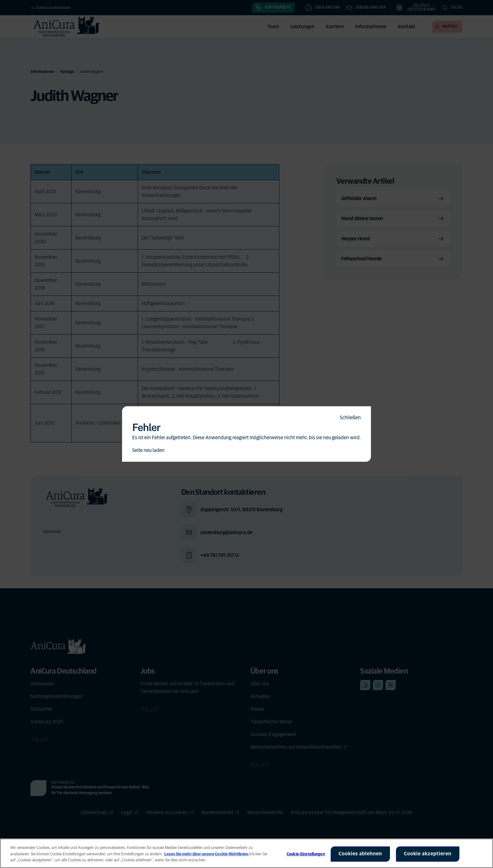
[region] (246, 853)
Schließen (350, 418)
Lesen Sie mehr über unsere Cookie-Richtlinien (207, 854)
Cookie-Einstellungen (306, 854)
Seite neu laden (148, 450)
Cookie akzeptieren (428, 854)
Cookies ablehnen (360, 854)
